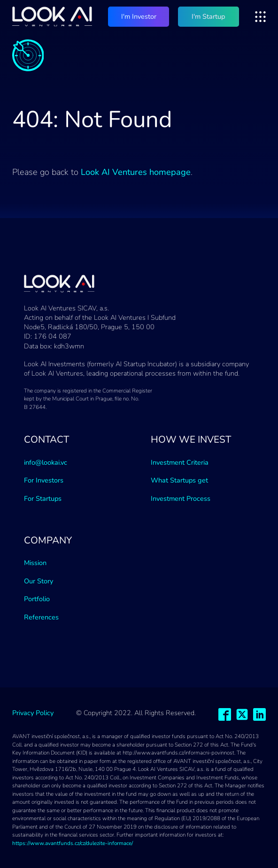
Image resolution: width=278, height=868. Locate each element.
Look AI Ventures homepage (136, 172)
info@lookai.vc (46, 462)
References (41, 617)
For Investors (44, 480)
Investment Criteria (180, 462)
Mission (35, 563)
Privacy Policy (33, 713)
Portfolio (37, 599)
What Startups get (179, 480)
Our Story (39, 581)
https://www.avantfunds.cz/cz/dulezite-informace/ (73, 843)
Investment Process (181, 498)
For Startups (43, 498)
